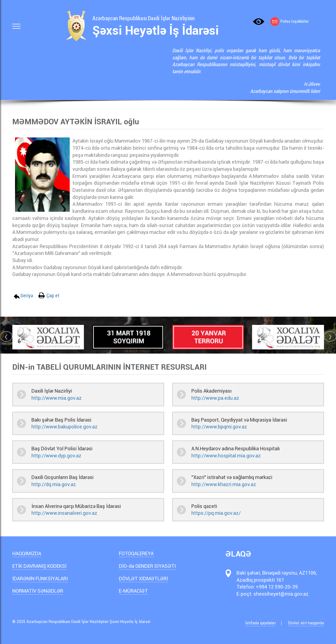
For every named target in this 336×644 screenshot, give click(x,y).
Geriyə (27, 295)
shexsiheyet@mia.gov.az (281, 594)
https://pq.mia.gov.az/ (216, 513)
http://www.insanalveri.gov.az (64, 513)
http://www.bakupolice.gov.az (65, 427)
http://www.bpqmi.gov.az (219, 427)
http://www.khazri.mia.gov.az (224, 484)
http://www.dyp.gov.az (56, 456)
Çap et (53, 295)
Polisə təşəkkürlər (290, 21)
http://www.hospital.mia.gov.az (226, 456)
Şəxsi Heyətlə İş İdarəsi (156, 31)
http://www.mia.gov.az (57, 398)
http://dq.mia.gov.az (54, 484)
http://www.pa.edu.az (215, 398)
